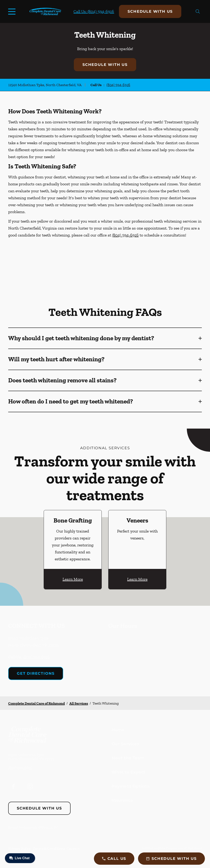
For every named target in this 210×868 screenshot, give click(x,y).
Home (118, 730)
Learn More (73, 579)
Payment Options (131, 786)
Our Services (125, 744)
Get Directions (36, 673)
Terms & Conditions (49, 848)
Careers (73, 848)
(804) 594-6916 (118, 85)
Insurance (122, 800)
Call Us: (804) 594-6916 (94, 11)
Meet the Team (128, 758)
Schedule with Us (150, 11)
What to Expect (128, 772)
